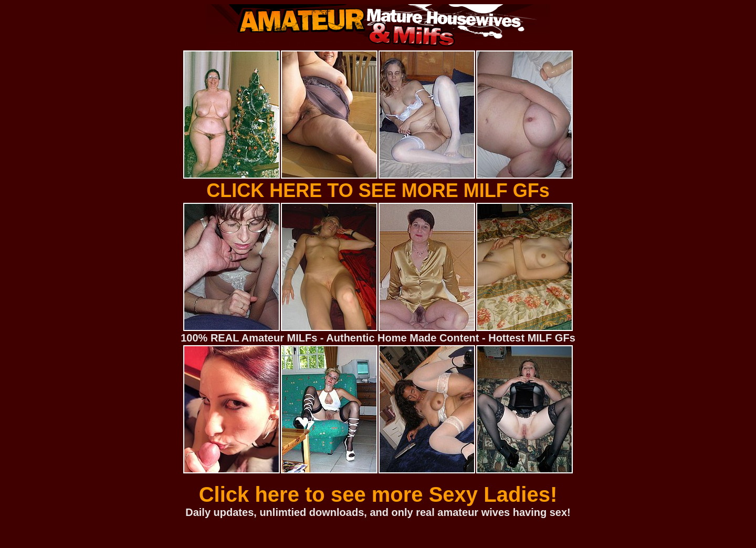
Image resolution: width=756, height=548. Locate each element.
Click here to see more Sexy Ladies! (378, 494)
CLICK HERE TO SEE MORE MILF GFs (378, 190)
